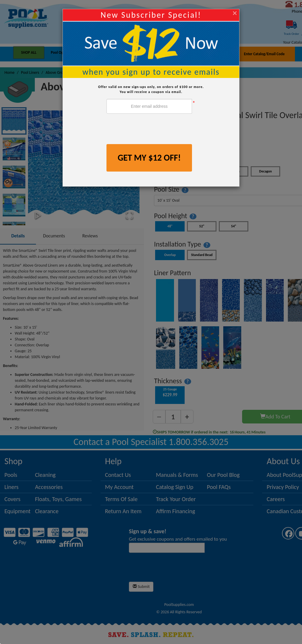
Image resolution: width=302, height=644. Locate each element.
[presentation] (151, 130)
